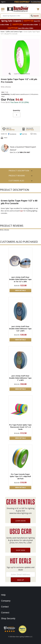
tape (21, 211)
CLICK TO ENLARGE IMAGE (22, 74)
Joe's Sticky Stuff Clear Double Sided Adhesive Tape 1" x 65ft (20, 378)
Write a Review (6, 87)
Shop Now (20, 550)
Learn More (20, 521)
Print (6, 138)
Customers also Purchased (16, 181)
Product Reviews (17, 176)
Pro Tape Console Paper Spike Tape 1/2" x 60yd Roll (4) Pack (20, 476)
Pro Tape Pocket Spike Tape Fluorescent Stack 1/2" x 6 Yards (20, 427)
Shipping (32, 129)
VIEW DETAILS (20, 290)
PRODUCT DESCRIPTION (19, 171)
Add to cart (21, 120)
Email (35, 134)
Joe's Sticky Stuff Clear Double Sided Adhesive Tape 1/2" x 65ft (20, 329)
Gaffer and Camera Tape (14, 32)
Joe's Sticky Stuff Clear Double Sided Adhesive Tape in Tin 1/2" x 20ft (20, 279)
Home (3, 32)
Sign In (3, 2)
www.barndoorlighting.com (20, 513)
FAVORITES (13, 129)
